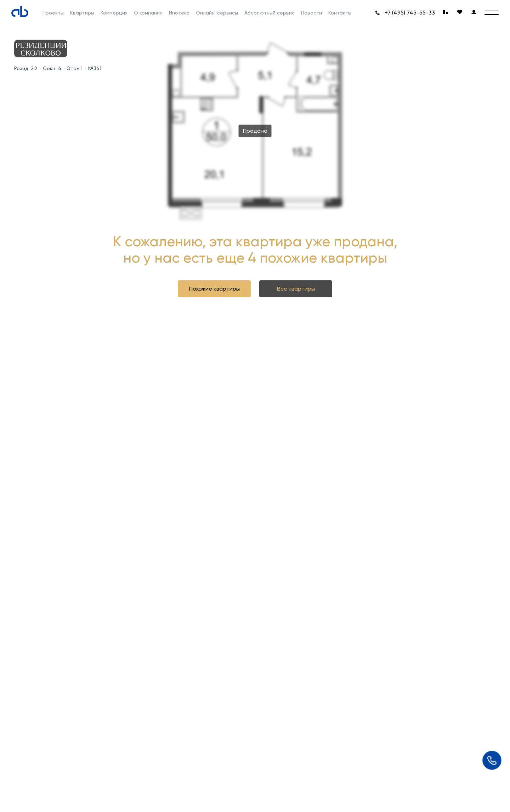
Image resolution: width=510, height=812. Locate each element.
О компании (148, 13)
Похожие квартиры (214, 289)
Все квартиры (296, 289)
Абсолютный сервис (270, 13)
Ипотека (179, 13)
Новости (311, 13)
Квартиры (82, 13)
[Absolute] (20, 11)
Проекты (53, 13)
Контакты (340, 13)
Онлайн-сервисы (217, 13)
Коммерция (114, 13)
